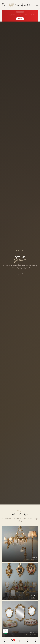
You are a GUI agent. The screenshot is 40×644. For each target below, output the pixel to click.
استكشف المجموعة (20, 274)
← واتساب (20, 19)
